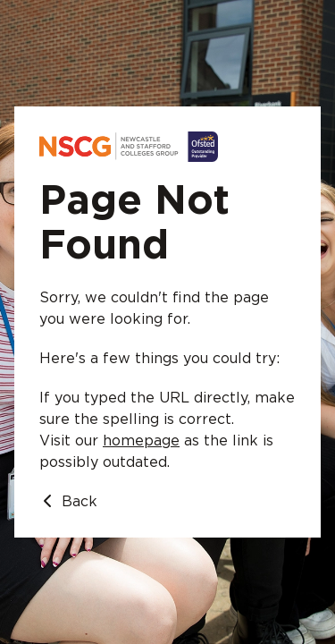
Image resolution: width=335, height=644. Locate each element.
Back (68, 501)
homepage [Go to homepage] (141, 441)
